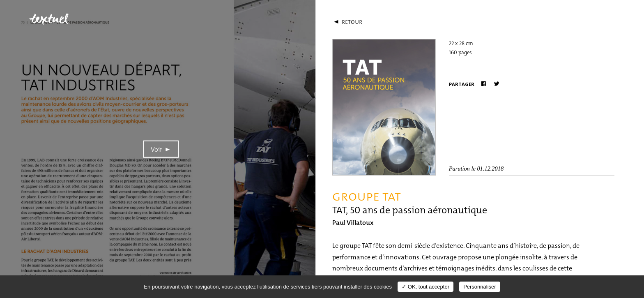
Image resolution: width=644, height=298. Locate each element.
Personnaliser (480, 287)
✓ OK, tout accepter (425, 287)
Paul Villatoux (353, 223)
